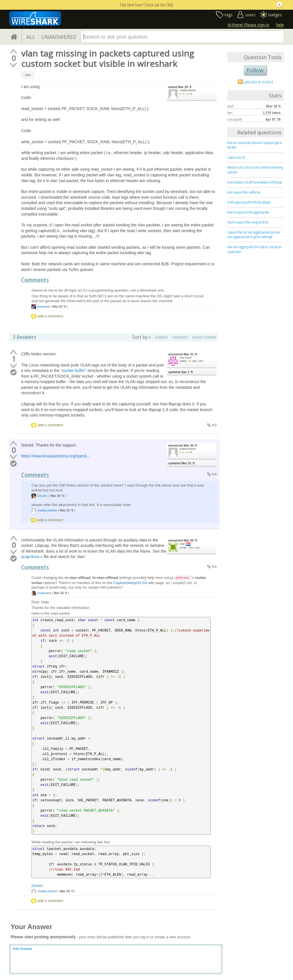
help (280, 25)
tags (229, 15)
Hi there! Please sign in (248, 25)
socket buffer (74, 371)
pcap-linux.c (32, 557)
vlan (28, 75)
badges (275, 15)
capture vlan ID (236, 157)
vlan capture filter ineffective (244, 192)
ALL (31, 37)
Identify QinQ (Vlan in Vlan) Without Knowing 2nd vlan (255, 170)
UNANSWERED (59, 37)
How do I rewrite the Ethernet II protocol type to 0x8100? (255, 145)
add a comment (50, 316)
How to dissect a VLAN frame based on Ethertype (255, 182)
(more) (37, 886)
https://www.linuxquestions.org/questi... (56, 456)
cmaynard (44, 593)
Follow (255, 70)
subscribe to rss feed (258, 82)
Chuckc (42, 496)
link (214, 425)
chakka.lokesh (188, 90)
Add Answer (22, 949)
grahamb (43, 306)
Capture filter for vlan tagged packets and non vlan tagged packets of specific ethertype (254, 235)
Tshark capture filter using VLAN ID (248, 222)
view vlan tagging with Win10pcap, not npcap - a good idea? (255, 249)
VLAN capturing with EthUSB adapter (249, 202)
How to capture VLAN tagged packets (248, 212)
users (251, 15)
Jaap (182, 544)
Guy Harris (186, 358)
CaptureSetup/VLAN (130, 583)
